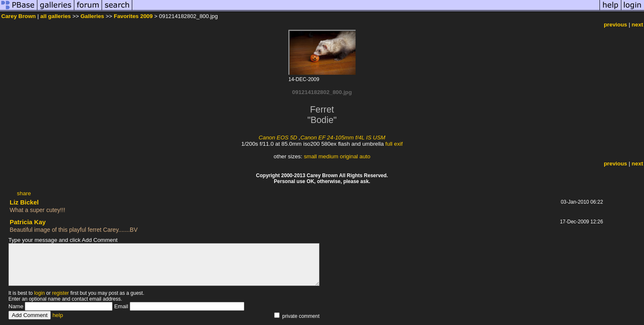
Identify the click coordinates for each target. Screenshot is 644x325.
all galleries (56, 16)
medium (328, 156)
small (310, 156)
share (24, 193)
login (39, 293)
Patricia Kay (28, 222)
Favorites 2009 (133, 16)
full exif (394, 144)
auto (365, 156)
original (349, 156)
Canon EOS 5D (278, 138)
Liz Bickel (24, 202)
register (60, 293)
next (637, 25)
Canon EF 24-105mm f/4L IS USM (343, 138)
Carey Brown (18, 16)
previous (615, 25)
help (58, 315)
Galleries (92, 16)
